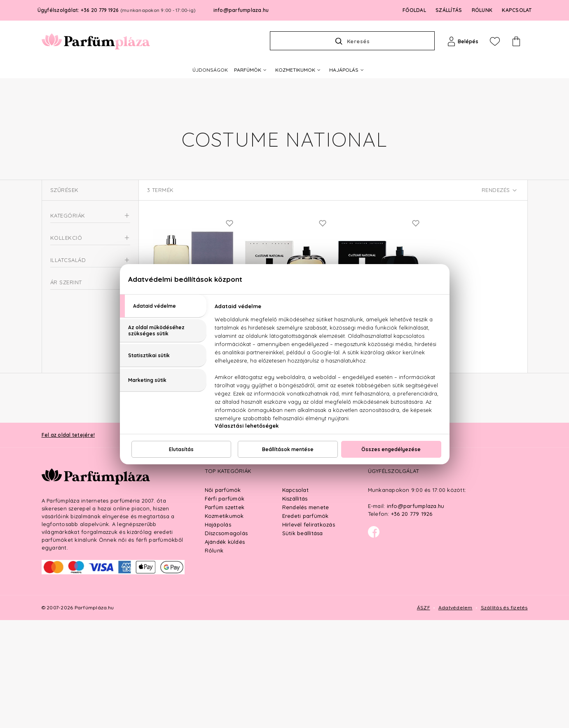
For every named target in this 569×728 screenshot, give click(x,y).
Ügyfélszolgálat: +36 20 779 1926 (117, 10)
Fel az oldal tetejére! (68, 543)
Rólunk (214, 658)
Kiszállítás (295, 606)
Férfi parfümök (225, 606)
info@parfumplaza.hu (241, 10)
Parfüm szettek (225, 615)
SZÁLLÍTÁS (449, 10)
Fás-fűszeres (77, 358)
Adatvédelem (455, 715)
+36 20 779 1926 (412, 622)
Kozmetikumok (224, 624)
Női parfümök (223, 598)
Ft (81, 433)
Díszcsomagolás (226, 641)
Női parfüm (69, 264)
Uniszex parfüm (74, 279)
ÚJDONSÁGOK (210, 70)
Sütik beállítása (303, 641)
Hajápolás (218, 632)
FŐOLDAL (414, 10)
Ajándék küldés (225, 650)
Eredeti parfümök (306, 624)
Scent (68, 321)
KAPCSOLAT (517, 10)
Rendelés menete (306, 615)
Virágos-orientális (85, 382)
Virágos (71, 370)
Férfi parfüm (70, 249)
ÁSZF (424, 715)
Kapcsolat (295, 598)
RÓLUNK (482, 10)
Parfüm (60, 235)
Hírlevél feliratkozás (309, 632)
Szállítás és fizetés (504, 715)
